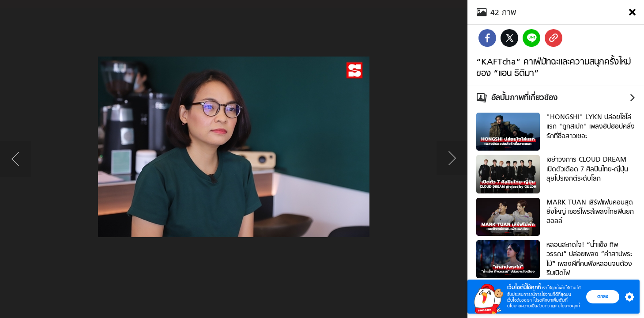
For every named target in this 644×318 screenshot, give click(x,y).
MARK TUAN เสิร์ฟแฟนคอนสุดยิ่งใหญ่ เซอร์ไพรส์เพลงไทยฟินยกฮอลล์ (590, 212)
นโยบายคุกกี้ (569, 306)
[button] (628, 297)
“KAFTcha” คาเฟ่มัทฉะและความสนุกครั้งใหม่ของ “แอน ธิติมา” (554, 67)
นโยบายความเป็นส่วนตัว (528, 306)
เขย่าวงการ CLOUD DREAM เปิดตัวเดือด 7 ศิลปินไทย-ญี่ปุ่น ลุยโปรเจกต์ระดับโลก (587, 169)
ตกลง (603, 296)
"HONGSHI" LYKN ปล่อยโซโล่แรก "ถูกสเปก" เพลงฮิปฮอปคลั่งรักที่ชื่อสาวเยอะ (591, 127)
